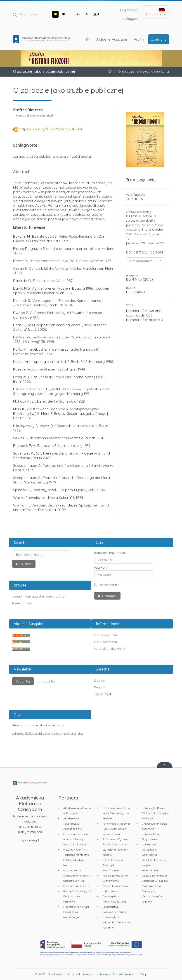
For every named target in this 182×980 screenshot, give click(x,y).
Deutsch (100, 680)
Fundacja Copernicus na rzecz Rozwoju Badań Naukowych (76, 839)
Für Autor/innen (106, 642)
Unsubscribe (46, 681)
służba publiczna (37, 734)
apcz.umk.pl (30, 840)
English (99, 687)
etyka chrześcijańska (67, 734)
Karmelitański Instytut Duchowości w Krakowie (77, 896)
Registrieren (129, 10)
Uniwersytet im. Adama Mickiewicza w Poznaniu (116, 922)
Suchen (26, 564)
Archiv (139, 39)
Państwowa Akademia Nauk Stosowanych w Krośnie (116, 813)
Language (156, 12)
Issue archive (22, 603)
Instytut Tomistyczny (76, 886)
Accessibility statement (117, 974)
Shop (143, 974)
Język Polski (103, 694)
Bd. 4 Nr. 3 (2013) (139, 279)
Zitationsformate (141, 261)
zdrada (18, 734)
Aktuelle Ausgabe (112, 39)
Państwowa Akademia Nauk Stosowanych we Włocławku (116, 829)
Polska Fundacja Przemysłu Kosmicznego (113, 865)
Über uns (158, 39)
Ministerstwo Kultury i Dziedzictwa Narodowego (77, 912)
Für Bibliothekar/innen (110, 649)
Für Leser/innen (106, 635)
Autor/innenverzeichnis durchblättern (40, 596)
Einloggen (130, 19)
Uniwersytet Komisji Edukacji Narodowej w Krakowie (155, 813)
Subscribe (23, 681)
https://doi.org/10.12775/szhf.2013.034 (51, 129)
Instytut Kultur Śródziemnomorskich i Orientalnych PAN (77, 876)
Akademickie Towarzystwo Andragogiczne (73, 824)
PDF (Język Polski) (142, 180)
